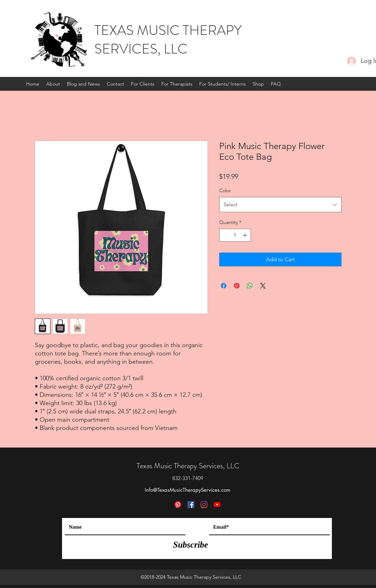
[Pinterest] (178, 504)
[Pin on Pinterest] (237, 286)
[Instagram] (204, 504)
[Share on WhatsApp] (250, 286)
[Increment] (246, 235)
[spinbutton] (235, 235)
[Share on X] (263, 286)
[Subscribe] (191, 545)
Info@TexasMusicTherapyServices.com (188, 490)
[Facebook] (191, 504)
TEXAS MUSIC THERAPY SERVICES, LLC (168, 40)
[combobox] (280, 205)
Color (225, 190)
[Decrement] (225, 235)
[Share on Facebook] (224, 286)
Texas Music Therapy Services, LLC (188, 466)
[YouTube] (217, 504)
